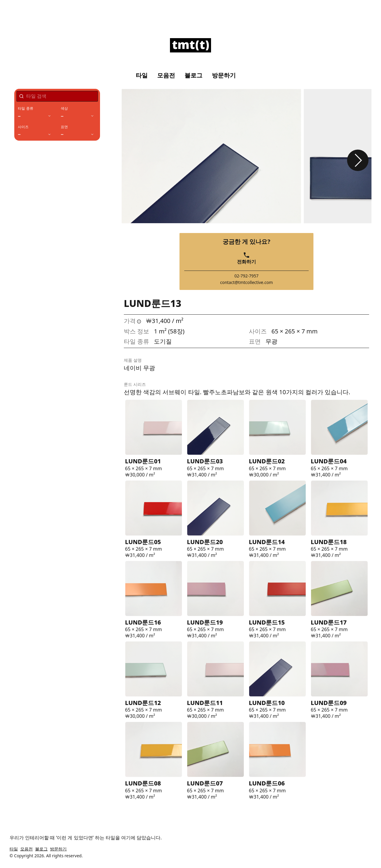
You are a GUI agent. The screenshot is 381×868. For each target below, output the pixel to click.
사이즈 (23, 127)
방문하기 (224, 75)
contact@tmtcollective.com (246, 282)
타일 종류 (26, 108)
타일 (142, 75)
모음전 (166, 75)
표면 (64, 127)
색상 (64, 108)
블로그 (193, 75)
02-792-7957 (246, 276)
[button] (358, 160)
